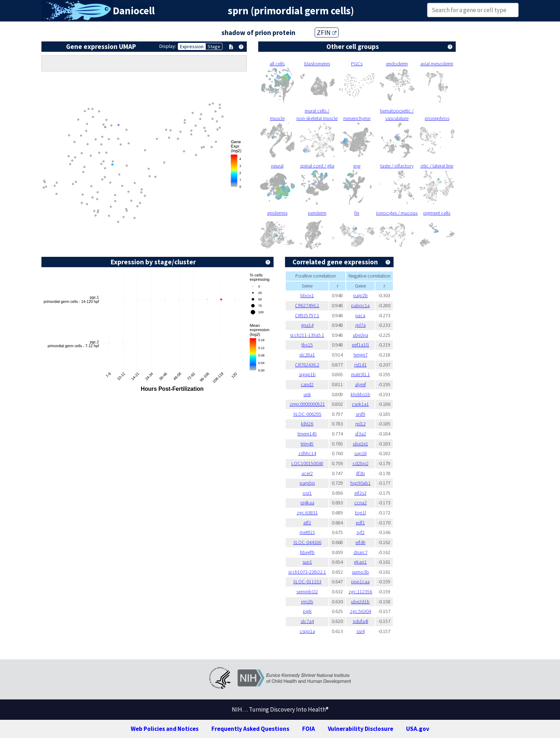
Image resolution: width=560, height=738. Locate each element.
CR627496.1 (307, 305)
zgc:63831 (307, 513)
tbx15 (307, 345)
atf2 (307, 523)
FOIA (309, 729)
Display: (168, 46)
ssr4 (361, 631)
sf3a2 (361, 434)
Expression (192, 46)
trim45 (307, 444)
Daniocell (134, 11)
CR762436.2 (307, 365)
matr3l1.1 (361, 374)
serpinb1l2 (307, 592)
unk (307, 394)
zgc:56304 (361, 611)
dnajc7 (361, 552)
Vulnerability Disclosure (361, 729)
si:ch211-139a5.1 (307, 335)
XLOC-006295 (307, 414)
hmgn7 (361, 355)
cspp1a (307, 631)
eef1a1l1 (361, 345)
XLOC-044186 (307, 542)
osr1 (307, 493)
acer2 (307, 473)
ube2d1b (360, 602)
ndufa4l (361, 621)
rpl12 (361, 424)
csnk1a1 (360, 404)
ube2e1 (361, 444)
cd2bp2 (361, 463)
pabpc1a (360, 305)
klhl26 (307, 424)
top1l (361, 513)
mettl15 (307, 532)
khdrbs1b (361, 394)
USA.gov (418, 729)
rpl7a (361, 325)
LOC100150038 (307, 463)
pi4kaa (307, 503)
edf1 (360, 523)
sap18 (361, 453)
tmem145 (307, 434)
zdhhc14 (307, 453)
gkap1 (360, 562)
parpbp (307, 483)
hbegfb (307, 552)
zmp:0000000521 (307, 404)
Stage (214, 46)
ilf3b (361, 473)
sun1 (307, 562)
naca (360, 315)
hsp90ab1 (361, 483)
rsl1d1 (361, 365)
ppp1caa (360, 582)
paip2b (361, 295)
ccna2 (361, 503)
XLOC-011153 (307, 582)
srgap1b (307, 374)
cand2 (307, 384)
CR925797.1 (307, 315)
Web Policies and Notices (165, 729)
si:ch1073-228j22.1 (307, 572)
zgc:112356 (360, 592)
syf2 (361, 532)
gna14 (307, 325)
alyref (361, 384)
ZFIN (327, 33)
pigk (307, 611)
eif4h (360, 542)
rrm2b (307, 602)
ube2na (361, 335)
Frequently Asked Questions (250, 729)
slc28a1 (307, 355)
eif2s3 (360, 493)
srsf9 (361, 414)
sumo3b (360, 572)
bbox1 (307, 295)
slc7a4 (307, 621)
